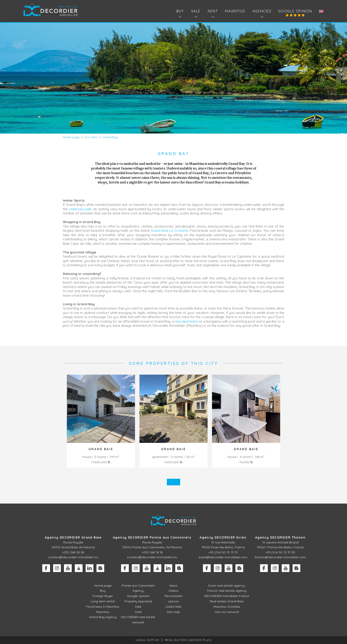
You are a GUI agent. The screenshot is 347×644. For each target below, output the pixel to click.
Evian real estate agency (227, 586)
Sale (138, 607)
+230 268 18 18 (152, 552)
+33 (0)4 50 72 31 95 (280, 552)
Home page (103, 586)
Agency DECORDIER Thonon (280, 537)
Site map (173, 612)
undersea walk (80, 209)
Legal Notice (148, 640)
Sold (138, 612)
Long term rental (103, 601)
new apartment (186, 321)
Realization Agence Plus (188, 640)
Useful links (173, 607)
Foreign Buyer (103, 596)
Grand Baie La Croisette (170, 231)
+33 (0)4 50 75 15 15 (223, 552)
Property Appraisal (138, 601)
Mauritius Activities (227, 607)
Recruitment (173, 596)
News (173, 586)
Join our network (227, 612)
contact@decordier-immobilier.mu (73, 557)
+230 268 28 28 (73, 552)
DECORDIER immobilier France (227, 596)
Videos (173, 591)
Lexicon (173, 601)
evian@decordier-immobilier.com (223, 557)
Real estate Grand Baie (227, 601)
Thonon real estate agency (227, 591)
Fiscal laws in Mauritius (103, 607)
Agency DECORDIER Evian (223, 537)
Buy (103, 591)
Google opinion (295, 11)
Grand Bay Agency (103, 617)
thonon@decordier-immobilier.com (280, 557)
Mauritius (235, 11)
